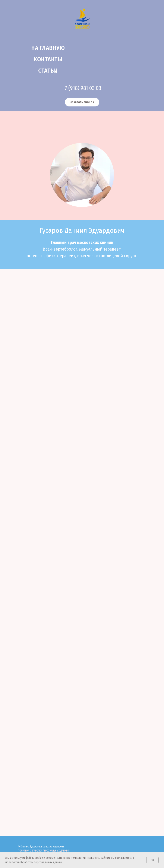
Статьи (48, 71)
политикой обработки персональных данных (34, 862)
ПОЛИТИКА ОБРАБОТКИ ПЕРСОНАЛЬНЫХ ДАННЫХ (44, 851)
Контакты (48, 59)
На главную (48, 48)
